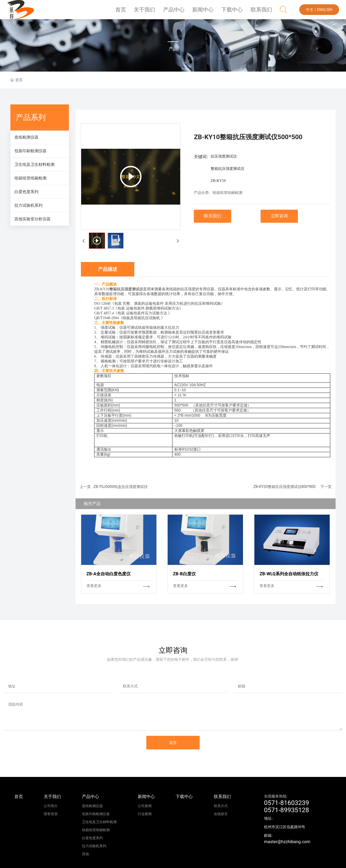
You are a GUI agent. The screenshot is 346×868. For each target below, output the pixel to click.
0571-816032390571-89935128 (287, 806)
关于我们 (152, 12)
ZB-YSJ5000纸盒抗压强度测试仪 (121, 487)
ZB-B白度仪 (184, 574)
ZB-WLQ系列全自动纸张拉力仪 (289, 574)
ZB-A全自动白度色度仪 (109, 574)
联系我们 (262, 12)
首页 (129, 12)
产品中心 (180, 12)
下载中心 (235, 12)
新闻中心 (207, 12)
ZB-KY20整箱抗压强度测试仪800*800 (284, 487)
